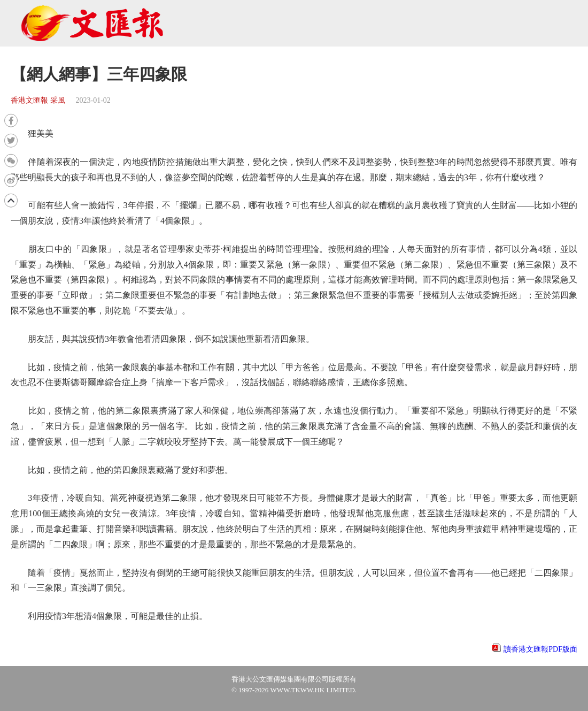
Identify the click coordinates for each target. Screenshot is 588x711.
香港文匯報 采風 (38, 100)
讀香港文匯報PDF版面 (540, 649)
